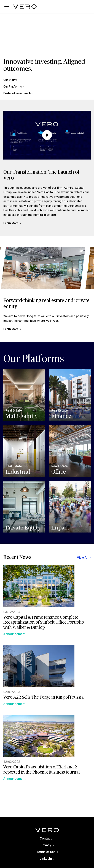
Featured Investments (18, 93)
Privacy (47, 845)
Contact (47, 838)
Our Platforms (14, 87)
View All (84, 558)
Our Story (10, 80)
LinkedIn (47, 859)
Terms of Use (47, 852)
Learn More (12, 223)
